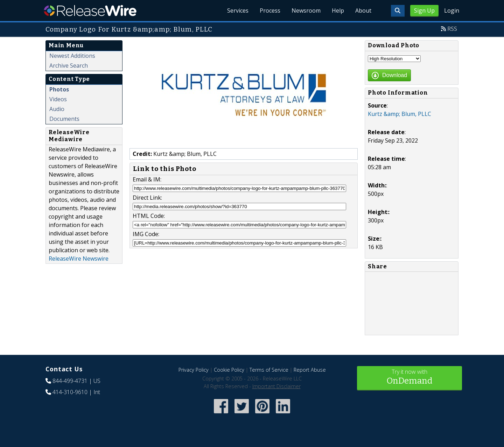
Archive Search (69, 66)
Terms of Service (269, 370)
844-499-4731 (70, 381)
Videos (58, 99)
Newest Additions (72, 56)
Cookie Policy (229, 370)
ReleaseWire (90, 11)
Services (238, 11)
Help (338, 11)
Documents (64, 119)
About (363, 11)
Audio (57, 109)
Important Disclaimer (276, 386)
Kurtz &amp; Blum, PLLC (400, 114)
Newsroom (306, 11)
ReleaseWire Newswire (79, 259)
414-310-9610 (70, 392)
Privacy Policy (194, 370)
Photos (59, 89)
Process (270, 11)
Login (452, 11)
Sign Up (424, 11)
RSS (452, 29)
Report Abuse (310, 370)
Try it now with (409, 377)
